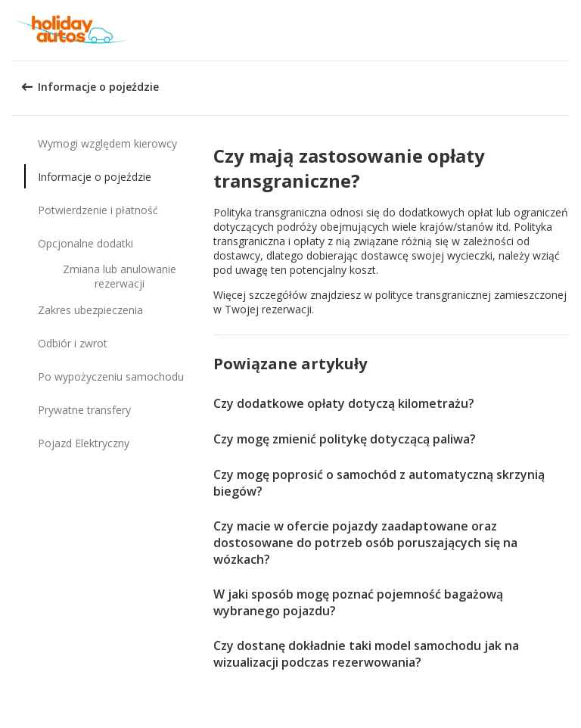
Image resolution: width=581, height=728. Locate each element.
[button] (564, 30)
